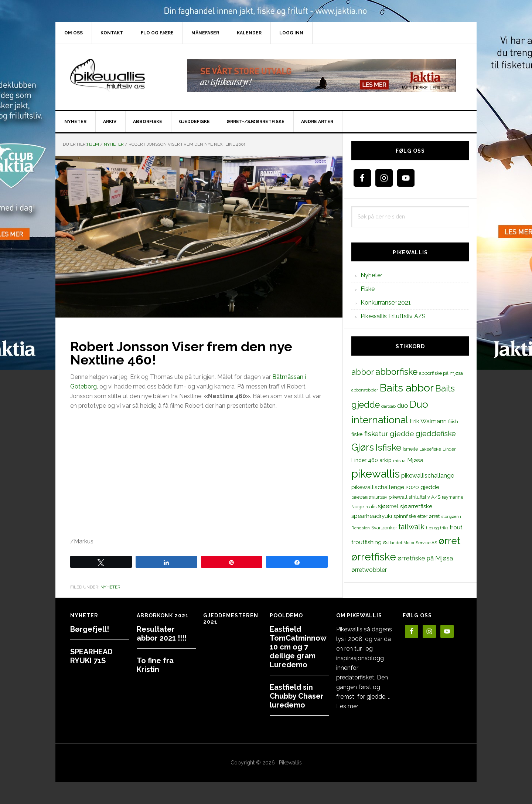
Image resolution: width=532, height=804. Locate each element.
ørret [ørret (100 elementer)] (449, 541)
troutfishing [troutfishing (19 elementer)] (366, 542)
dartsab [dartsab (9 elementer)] (388, 406)
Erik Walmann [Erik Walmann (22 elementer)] (428, 421)
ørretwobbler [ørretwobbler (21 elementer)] (369, 570)
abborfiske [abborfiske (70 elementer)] (396, 372)
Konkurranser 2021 (386, 303)
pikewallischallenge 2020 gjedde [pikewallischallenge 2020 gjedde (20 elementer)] (395, 487)
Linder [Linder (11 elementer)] (449, 449)
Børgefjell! (90, 629)
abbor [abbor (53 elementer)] (363, 372)
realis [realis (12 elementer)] (371, 507)
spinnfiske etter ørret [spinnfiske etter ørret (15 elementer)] (417, 516)
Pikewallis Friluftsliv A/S (393, 316)
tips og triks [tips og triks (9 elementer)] (437, 528)
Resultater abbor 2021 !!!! (162, 634)
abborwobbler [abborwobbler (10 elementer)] (365, 390)
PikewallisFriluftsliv (118, 75)
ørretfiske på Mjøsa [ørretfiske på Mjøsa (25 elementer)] (425, 558)
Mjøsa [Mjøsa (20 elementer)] (415, 460)
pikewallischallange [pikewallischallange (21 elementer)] (428, 476)
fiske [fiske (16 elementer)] (357, 434)
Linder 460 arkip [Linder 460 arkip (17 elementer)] (371, 460)
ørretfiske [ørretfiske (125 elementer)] (374, 557)
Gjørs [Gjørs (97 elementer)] (363, 447)
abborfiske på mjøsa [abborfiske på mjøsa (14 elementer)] (441, 373)
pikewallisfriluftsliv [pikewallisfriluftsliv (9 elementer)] (369, 497)
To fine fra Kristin (155, 665)
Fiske (368, 289)
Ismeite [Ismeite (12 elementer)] (410, 449)
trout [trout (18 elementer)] (456, 527)
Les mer (347, 706)
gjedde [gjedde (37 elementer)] (402, 434)
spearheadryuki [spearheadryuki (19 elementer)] (372, 516)
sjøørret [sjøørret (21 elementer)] (388, 506)
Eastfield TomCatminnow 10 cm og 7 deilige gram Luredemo (298, 647)
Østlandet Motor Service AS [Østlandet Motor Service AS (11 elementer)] (410, 543)
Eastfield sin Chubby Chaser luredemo (297, 696)
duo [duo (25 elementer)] (403, 406)
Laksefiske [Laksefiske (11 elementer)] (430, 449)
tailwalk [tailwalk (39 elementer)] (411, 527)
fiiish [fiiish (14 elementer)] (453, 421)
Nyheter (110, 587)
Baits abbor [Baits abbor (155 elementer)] (407, 388)
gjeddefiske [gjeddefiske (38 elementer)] (436, 434)
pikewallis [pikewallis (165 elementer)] (376, 474)
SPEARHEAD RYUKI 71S (91, 656)
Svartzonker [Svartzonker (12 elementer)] (384, 528)
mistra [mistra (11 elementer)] (399, 461)
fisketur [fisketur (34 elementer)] (376, 434)
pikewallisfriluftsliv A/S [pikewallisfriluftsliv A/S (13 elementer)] (415, 497)
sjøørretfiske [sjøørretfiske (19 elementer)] (416, 506)
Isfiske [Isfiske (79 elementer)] (388, 447)
